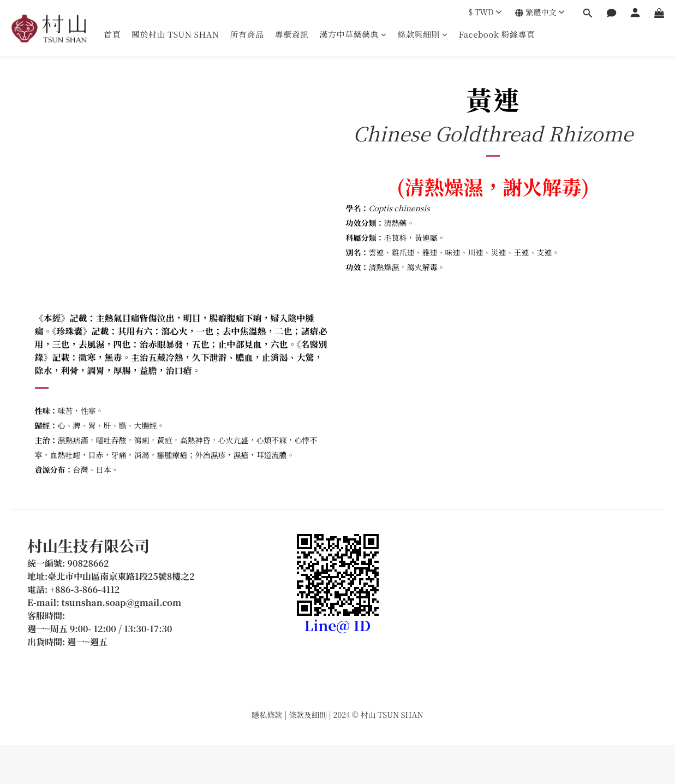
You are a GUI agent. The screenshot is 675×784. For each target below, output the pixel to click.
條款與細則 (423, 34)
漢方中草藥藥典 (353, 34)
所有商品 (247, 34)
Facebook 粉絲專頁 (497, 34)
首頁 (112, 34)
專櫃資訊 (291, 34)
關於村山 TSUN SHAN (175, 34)
